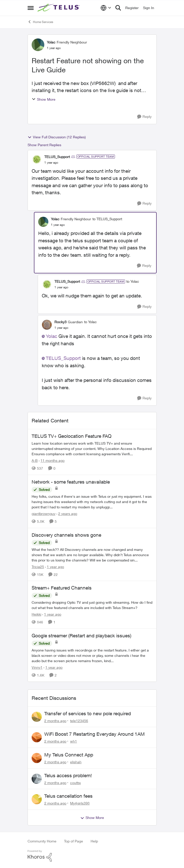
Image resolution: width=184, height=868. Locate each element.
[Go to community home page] (59, 8)
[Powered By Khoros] (92, 856)
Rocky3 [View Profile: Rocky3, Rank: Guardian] (60, 322)
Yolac (52, 336)
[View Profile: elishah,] (37, 758)
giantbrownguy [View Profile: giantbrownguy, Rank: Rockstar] (44, 514)
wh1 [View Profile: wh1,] (74, 741)
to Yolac (133, 281)
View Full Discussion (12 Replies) (57, 137)
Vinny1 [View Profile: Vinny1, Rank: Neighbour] (37, 667)
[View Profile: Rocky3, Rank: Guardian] (47, 325)
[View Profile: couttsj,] (37, 779)
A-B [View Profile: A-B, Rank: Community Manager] (35, 460)
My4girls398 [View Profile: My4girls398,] (80, 803)
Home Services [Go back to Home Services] (40, 22)
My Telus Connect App (69, 755)
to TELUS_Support (107, 219)
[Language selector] (106, 8)
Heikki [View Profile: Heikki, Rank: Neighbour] (36, 614)
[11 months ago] (52, 460)
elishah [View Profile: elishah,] (76, 762)
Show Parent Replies (44, 145)
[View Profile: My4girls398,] (37, 799)
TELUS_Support (63, 358)
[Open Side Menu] (31, 8)
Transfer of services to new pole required (88, 713)
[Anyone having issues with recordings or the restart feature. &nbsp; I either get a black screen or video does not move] (92, 655)
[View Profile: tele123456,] (37, 717)
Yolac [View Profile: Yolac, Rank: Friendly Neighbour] (51, 42)
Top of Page (74, 841)
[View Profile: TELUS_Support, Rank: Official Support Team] (37, 159)
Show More (44, 99)
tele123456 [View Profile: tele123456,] (79, 720)
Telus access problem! (68, 775)
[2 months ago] (55, 720)
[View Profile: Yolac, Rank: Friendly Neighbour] (38, 45)
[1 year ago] (55, 566)
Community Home (42, 841)
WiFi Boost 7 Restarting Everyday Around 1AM (95, 734)
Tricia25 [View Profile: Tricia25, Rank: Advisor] (38, 566)
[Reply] (144, 117)
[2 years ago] (67, 514)
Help (94, 841)
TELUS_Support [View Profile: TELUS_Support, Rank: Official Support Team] (57, 157)
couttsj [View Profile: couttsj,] (75, 782)
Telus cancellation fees (68, 796)
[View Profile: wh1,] (37, 737)
